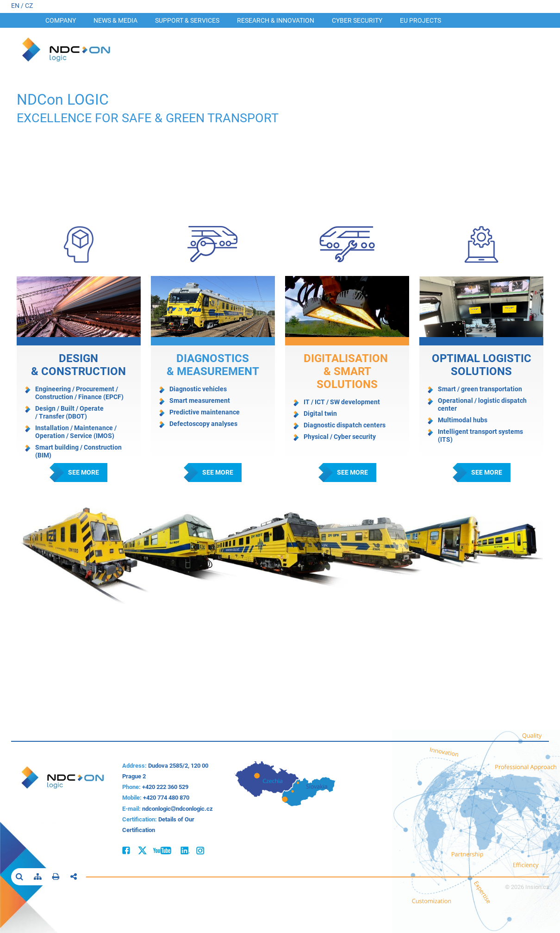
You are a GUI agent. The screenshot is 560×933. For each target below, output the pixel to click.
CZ (29, 6)
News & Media (115, 20)
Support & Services (187, 20)
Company (61, 20)
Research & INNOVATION (276, 20)
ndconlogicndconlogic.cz (177, 809)
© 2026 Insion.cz (527, 887)
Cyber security (357, 20)
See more (84, 473)
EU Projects (420, 20)
